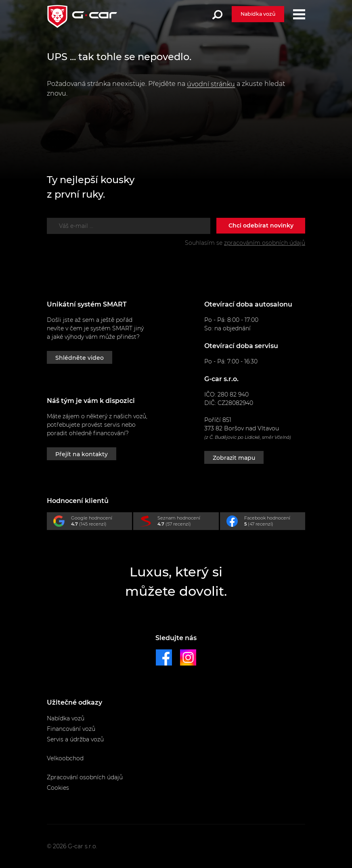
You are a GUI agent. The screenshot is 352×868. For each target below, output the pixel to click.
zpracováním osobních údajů (265, 243)
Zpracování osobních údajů (85, 777)
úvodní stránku (211, 84)
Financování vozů (71, 729)
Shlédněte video (80, 358)
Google (93, 523)
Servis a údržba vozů (75, 739)
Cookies (58, 788)
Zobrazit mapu (234, 458)
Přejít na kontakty (82, 454)
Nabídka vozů (258, 14)
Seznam (179, 523)
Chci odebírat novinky (261, 225)
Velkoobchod (65, 758)
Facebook (266, 523)
